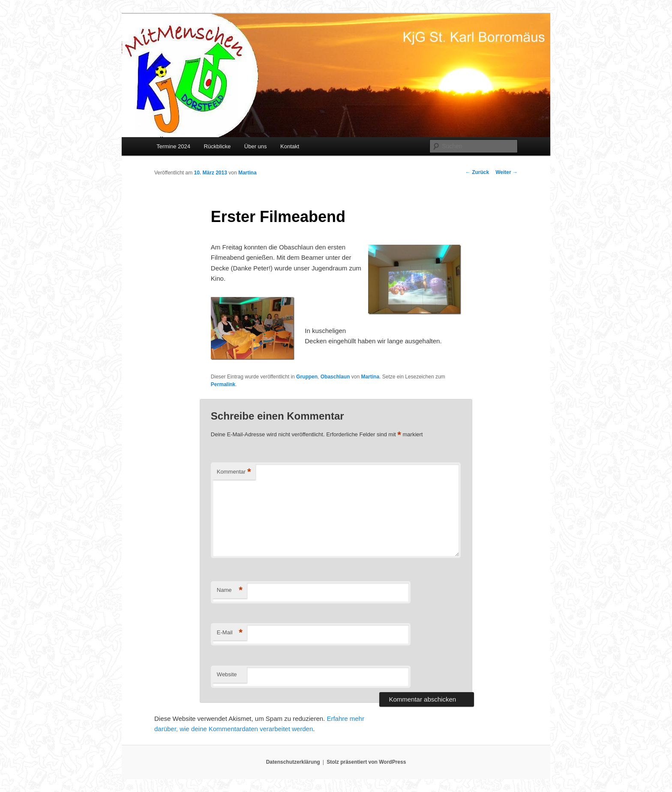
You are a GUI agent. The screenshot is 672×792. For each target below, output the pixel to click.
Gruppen (307, 377)
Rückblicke (217, 146)
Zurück (477, 172)
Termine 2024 (173, 146)
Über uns (256, 146)
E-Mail (230, 633)
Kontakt (290, 146)
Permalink (223, 384)
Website (227, 674)
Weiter (507, 172)
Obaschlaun (335, 377)
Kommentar (234, 472)
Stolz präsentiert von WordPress (366, 762)
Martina (247, 173)
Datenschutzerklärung (293, 762)
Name (230, 590)
